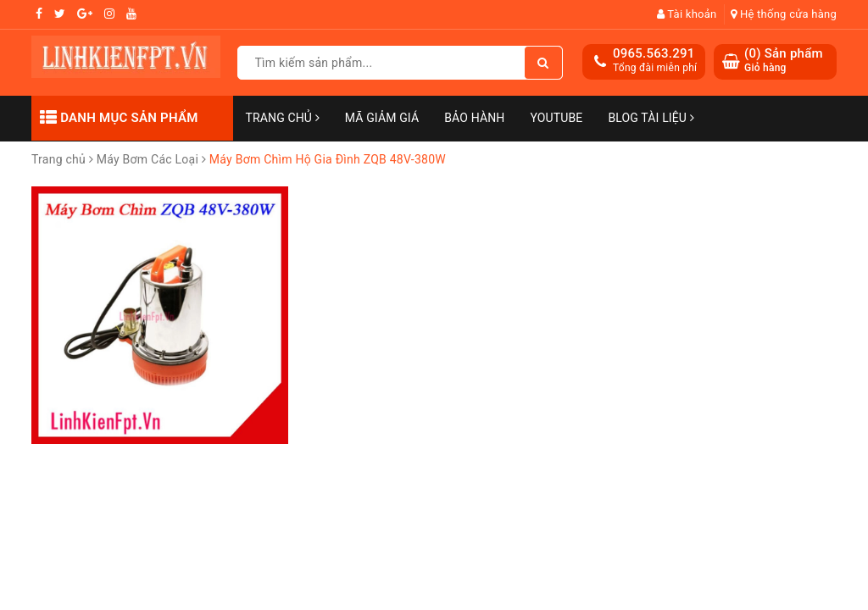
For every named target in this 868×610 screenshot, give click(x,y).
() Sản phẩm (784, 61)
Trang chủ (283, 118)
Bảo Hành (474, 118)
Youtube (556, 118)
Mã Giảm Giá (382, 118)
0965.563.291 (654, 53)
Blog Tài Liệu (651, 118)
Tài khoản (687, 14)
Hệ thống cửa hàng (784, 14)
